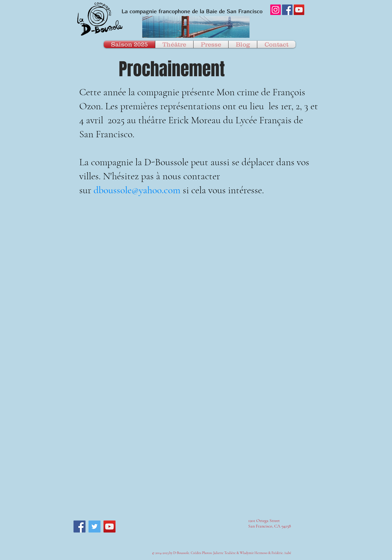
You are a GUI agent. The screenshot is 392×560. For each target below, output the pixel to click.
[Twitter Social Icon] (94, 526)
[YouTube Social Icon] (299, 10)
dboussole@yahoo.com (137, 190)
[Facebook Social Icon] (287, 10)
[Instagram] (275, 10)
